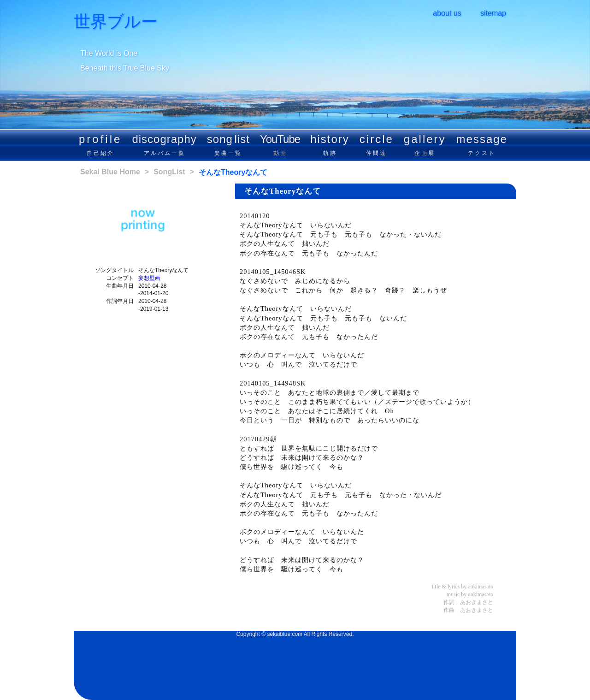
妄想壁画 (149, 278)
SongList (169, 172)
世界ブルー (116, 22)
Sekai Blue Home (110, 172)
